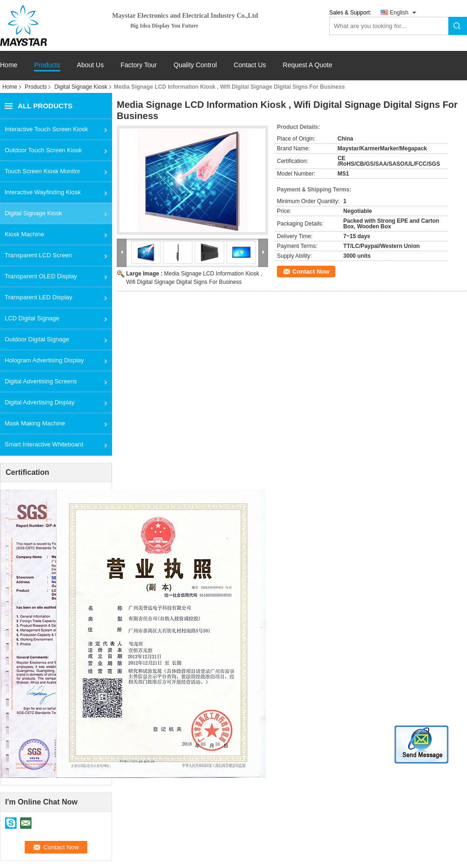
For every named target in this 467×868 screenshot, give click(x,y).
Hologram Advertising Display (44, 360)
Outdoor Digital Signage (37, 339)
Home (9, 65)
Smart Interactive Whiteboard (44, 444)
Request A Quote (308, 65)
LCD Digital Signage (32, 318)
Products (47, 65)
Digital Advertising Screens (41, 381)
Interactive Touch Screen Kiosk (46, 129)
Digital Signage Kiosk (81, 87)
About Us (91, 65)
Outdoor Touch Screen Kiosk (43, 150)
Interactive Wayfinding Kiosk (43, 192)
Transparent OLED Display (41, 276)
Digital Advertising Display (40, 402)
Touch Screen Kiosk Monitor (42, 171)
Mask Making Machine (35, 423)
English (399, 13)
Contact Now (311, 272)
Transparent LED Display (39, 297)
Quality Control (195, 65)
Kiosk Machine (25, 234)
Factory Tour (139, 65)
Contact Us (250, 65)
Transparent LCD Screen (38, 255)
